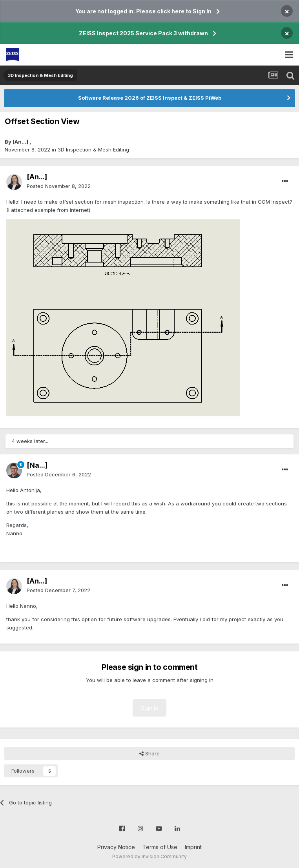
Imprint (193, 847)
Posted (59, 186)
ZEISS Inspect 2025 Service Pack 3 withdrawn (143, 33)
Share (149, 753)
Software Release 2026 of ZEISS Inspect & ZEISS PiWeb (150, 98)
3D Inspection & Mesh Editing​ (93, 150)
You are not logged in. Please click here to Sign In (143, 11)
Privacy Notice (116, 847)
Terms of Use (160, 847)
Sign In (149, 708)
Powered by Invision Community (149, 856)
